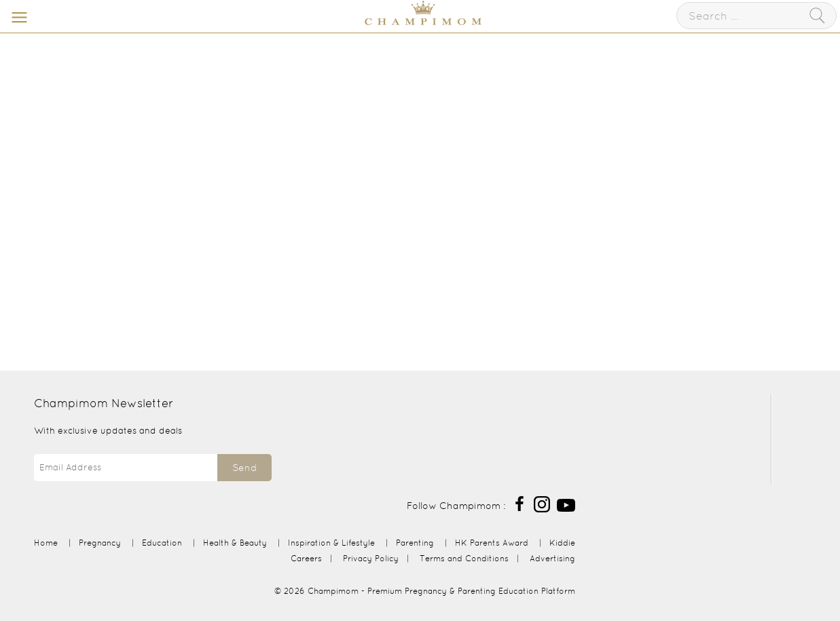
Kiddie (562, 543)
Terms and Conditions (464, 558)
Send (244, 468)
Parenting (415, 543)
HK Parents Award (492, 543)
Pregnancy (100, 543)
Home (46, 543)
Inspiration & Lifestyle (331, 543)
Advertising (552, 558)
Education (162, 543)
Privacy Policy (371, 558)
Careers (306, 558)
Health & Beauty (235, 543)
